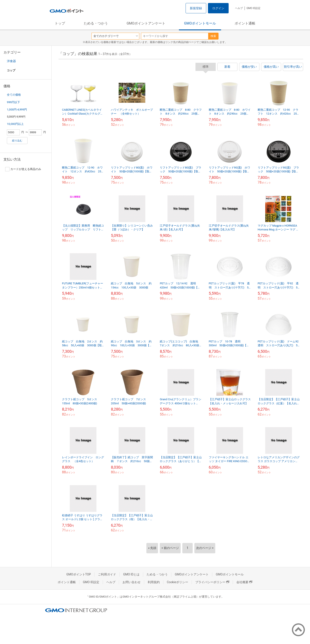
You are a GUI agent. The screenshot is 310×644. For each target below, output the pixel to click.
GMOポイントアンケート (146, 23)
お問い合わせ (132, 582)
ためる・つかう (96, 23)
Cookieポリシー (177, 582)
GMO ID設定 (253, 8)
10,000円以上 (15, 124)
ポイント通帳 (245, 23)
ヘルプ (239, 8)
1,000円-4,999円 (17, 110)
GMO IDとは (131, 574)
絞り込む (17, 141)
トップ (60, 23)
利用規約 (154, 582)
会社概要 (244, 582)
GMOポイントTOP (79, 574)
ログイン (218, 8)
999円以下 (13, 102)
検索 (213, 36)
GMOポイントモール (200, 23)
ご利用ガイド (107, 574)
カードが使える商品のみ (23, 169)
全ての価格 (14, 95)
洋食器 (11, 61)
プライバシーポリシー (212, 582)
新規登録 (196, 8)
